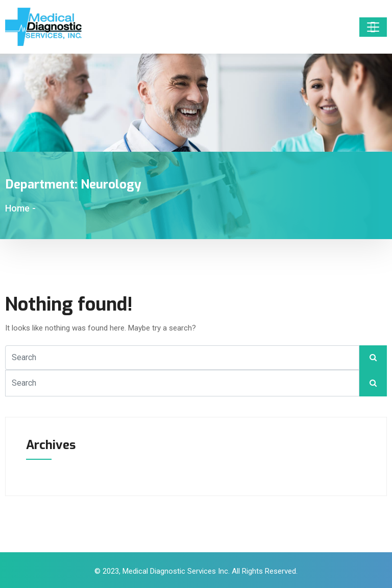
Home (17, 208)
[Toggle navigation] (373, 27)
